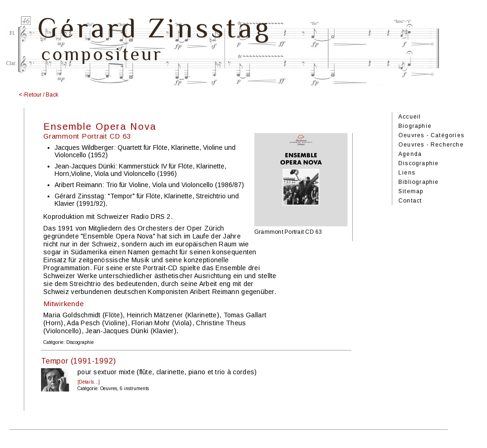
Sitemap (411, 191)
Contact (410, 201)
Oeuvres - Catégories (431, 135)
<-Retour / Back (38, 95)
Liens (407, 173)
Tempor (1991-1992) (78, 361)
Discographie (418, 163)
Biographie (415, 126)
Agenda (410, 154)
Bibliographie (419, 182)
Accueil (410, 117)
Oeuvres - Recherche (431, 145)
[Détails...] (89, 382)
